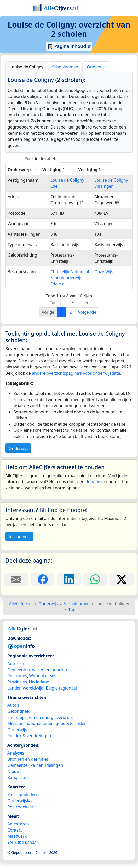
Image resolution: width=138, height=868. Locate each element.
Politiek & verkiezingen (29, 742)
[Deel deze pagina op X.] (122, 585)
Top (72, 616)
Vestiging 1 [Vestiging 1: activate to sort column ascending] (57, 170)
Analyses (16, 759)
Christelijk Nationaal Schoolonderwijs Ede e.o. (66, 284)
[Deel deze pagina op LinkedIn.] (69, 585)
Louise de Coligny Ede (67, 180)
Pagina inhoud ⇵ (69, 46)
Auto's (13, 711)
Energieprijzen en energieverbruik (40, 723)
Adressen (16, 670)
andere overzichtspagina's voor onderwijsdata (76, 379)
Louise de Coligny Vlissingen (107, 186)
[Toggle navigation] (98, 8)
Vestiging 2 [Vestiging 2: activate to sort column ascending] (108, 170)
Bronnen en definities (28, 765)
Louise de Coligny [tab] (27, 67)
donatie (93, 488)
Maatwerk (17, 842)
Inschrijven (19, 543)
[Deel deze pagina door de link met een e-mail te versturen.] (16, 585)
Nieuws (14, 777)
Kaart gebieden (22, 801)
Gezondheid (19, 717)
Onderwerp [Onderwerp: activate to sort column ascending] (19, 170)
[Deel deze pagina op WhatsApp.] (95, 585)
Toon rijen (69, 309)
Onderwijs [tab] (97, 67)
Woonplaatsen (43, 682)
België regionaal (61, 694)
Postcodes (17, 682)
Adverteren (18, 830)
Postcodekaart (21, 813)
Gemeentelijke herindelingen (35, 771)
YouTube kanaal (22, 848)
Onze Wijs (107, 278)
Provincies (17, 688)
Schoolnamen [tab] (65, 67)
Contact (15, 836)
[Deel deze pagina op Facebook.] (43, 585)
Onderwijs (18, 454)
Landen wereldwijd (26, 694)
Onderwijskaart (22, 807)
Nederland (39, 688)
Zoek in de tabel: (69, 159)
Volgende (87, 318)
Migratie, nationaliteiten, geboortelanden (47, 730)
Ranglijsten (18, 784)
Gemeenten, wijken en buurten (37, 676)
